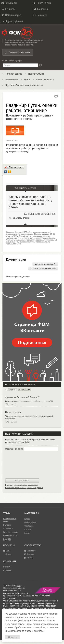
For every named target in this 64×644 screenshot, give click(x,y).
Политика (40, 15)
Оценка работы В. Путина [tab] (25, 188)
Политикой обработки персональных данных (24, 488)
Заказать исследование (20, 52)
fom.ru (23, 593)
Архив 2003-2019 (45, 80)
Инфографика (30, 522)
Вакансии (7, 570)
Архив (8, 554)
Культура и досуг (10, 535)
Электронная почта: (32, 449)
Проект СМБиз (36, 74)
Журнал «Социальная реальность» (24, 85)
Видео (27, 519)
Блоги (27, 533)
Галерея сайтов (14, 74)
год (28, 390)
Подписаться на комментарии (43, 268)
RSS (8, 551)
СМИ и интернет (12, 15)
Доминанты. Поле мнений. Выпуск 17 (22, 397)
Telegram (31, 554)
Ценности (8, 9)
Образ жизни (42, 3)
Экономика (41, 9)
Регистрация (16, 61)
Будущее (7, 525)
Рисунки (28, 529)
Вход (5, 61)
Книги (27, 80)
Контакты (7, 567)
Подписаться (22, 481)
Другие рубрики (13, 21)
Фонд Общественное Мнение (14, 587)
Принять (12, 637)
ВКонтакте (31, 551)
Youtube (30, 558)
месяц (22, 390)
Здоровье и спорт (11, 532)
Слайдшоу (29, 526)
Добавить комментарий (45, 264)
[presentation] (19, 465)
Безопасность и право (10, 520)
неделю (13, 390)
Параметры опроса (21, 218)
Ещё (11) (7, 539)
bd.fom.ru (27, 596)
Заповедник (12, 80)
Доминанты (9, 3)
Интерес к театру (13, 412)
